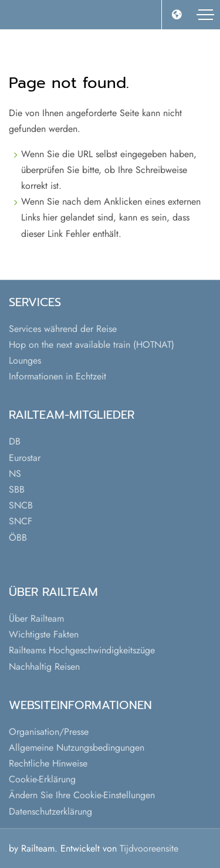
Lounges (25, 360)
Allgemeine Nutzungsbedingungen (77, 747)
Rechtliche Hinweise (48, 763)
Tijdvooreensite (149, 848)
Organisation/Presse (49, 732)
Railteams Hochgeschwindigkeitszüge (82, 650)
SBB (17, 489)
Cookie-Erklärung (42, 779)
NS (15, 474)
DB (15, 441)
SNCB (21, 505)
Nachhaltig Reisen (44, 667)
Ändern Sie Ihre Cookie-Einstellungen (82, 795)
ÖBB (18, 538)
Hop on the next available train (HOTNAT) (92, 345)
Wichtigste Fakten (44, 634)
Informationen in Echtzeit (57, 376)
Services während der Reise (63, 329)
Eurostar (25, 458)
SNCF (21, 521)
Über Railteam (36, 618)
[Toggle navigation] (205, 15)
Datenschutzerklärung (50, 811)
